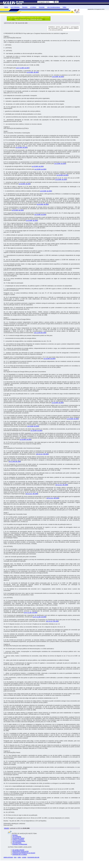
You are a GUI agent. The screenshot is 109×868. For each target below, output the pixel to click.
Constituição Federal (18, 838)
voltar (19, 857)
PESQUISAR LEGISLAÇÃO (20, 851)
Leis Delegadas (17, 843)
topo (15, 857)
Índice (64, 7)
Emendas (42, 7)
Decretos (25, 7)
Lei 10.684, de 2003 (33, 72)
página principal (8, 857)
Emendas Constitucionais (20, 844)
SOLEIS (6, 828)
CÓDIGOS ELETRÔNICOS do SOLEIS (24, 853)
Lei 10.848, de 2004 (21, 147)
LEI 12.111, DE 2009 (42, 454)
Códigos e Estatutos (18, 840)
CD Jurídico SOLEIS (18, 850)
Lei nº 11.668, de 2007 (23, 68)
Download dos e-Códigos (20, 854)
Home (6, 7)
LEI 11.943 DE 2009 (40, 333)
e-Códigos (33, 7)
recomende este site (33, 857)
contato (24, 857)
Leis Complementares (54, 7)
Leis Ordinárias (15, 7)
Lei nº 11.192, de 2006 (30, 612)
